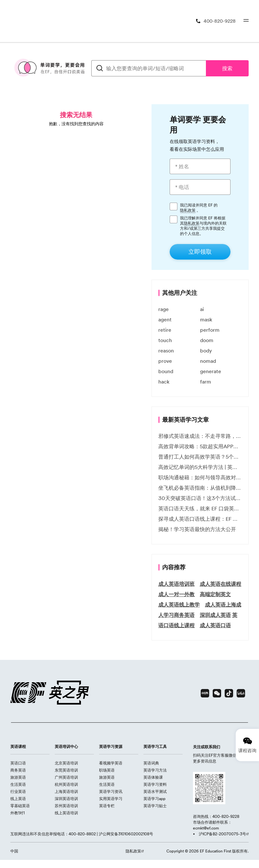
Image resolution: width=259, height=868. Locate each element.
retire (165, 330)
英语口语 (18, 763)
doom (207, 340)
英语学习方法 (155, 770)
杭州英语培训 (66, 784)
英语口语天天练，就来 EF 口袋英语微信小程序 (200, 508)
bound (166, 371)
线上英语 (18, 799)
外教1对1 (17, 813)
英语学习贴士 (155, 806)
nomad (208, 361)
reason (166, 351)
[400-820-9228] (216, 21)
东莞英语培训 (66, 770)
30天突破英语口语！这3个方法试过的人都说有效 (200, 498)
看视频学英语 (111, 763)
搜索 (227, 68)
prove (165, 361)
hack (164, 382)
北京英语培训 (66, 763)
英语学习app (154, 799)
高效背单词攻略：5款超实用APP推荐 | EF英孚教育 (200, 446)
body (206, 351)
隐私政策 (188, 210)
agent (165, 319)
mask (206, 319)
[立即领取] (200, 252)
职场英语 (107, 770)
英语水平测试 (155, 791)
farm (206, 382)
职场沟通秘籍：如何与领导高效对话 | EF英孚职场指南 (200, 477)
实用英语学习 (111, 799)
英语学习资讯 (111, 791)
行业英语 (18, 791)
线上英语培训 (66, 813)
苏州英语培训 (66, 806)
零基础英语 (20, 806)
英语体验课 (153, 777)
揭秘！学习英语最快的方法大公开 (197, 529)
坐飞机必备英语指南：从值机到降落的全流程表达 (200, 488)
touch (165, 340)
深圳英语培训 (66, 799)
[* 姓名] (200, 166)
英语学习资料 (155, 784)
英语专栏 (107, 806)
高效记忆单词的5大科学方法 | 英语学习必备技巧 (200, 467)
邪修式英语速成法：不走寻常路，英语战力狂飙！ (200, 436)
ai (202, 309)
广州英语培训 (66, 777)
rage (163, 309)
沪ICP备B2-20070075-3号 (222, 834)
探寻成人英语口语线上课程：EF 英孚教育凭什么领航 (200, 519)
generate (211, 371)
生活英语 (18, 784)
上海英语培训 (66, 791)
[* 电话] (200, 187)
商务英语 (18, 770)
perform (210, 330)
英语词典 (151, 763)
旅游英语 (18, 777)
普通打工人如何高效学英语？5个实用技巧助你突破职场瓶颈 (200, 457)
